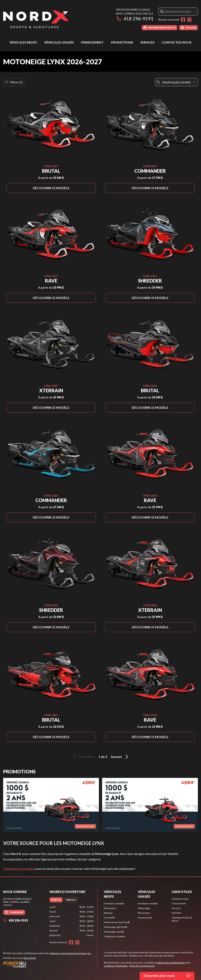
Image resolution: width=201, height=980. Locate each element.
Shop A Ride (30, 958)
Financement (92, 42)
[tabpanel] (71, 921)
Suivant (120, 757)
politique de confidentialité (171, 963)
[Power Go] (47, 964)
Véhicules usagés (59, 42)
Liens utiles (182, 892)
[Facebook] (183, 20)
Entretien (177, 913)
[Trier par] (176, 82)
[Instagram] (189, 20)
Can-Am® (109, 918)
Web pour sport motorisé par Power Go (70, 953)
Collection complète (114, 936)
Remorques (110, 908)
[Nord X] (36, 19)
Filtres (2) (14, 82)
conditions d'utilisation (116, 966)
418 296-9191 (135, 19)
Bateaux (108, 913)
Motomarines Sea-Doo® (117, 922)
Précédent (83, 757)
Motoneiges (144, 908)
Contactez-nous (177, 42)
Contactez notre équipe (19, 869)
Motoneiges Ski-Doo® (115, 927)
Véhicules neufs (23, 42)
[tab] (56, 900)
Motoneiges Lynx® (114, 932)
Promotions (122, 42)
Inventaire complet (114, 903)
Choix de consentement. (142, 966)
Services (147, 42)
